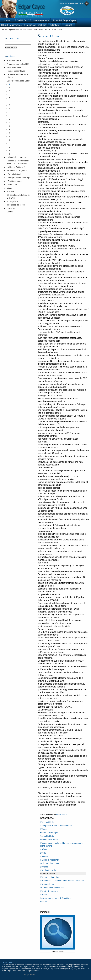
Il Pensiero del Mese (16, 205)
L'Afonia (44, 849)
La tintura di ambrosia (50, 863)
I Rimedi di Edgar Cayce (64, 20)
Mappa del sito (30, 975)
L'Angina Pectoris (48, 870)
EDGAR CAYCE (23, 20)
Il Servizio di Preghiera (35, 25)
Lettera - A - (31, 29)
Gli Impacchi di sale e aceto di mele (56, 826)
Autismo (44, 902)
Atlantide (54, 25)
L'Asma (43, 895)
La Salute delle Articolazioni (52, 888)
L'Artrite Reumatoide (49, 891)
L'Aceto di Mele (47, 822)
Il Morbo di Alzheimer (49, 860)
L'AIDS (43, 853)
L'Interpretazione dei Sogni (18, 178)
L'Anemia (44, 867)
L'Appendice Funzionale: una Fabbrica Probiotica (62, 881)
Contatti (68, 25)
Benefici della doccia (49, 839)
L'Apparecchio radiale (50, 877)
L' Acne (43, 829)
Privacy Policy (7, 962)
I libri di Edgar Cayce (11, 25)
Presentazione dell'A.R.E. (18, 64)
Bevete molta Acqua (49, 833)
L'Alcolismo (45, 856)
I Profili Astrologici (14, 181)
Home (7, 20)
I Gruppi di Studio (14, 174)
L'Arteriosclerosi (47, 884)
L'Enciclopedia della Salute (14, 29)
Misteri (9, 188)
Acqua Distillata (47, 836)
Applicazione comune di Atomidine (55, 898)
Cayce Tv (11, 208)
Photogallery (12, 201)
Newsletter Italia (41, 20)
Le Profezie (12, 185)
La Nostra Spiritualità (16, 167)
